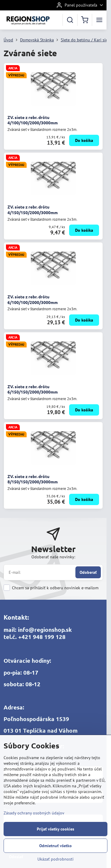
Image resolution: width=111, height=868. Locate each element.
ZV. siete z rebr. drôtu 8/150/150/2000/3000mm (33, 479)
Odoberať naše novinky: (53, 557)
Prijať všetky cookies (55, 829)
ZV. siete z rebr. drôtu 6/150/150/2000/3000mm (33, 389)
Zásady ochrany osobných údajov (34, 813)
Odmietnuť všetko (55, 846)
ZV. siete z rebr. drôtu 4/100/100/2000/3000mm (33, 120)
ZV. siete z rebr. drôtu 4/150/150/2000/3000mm (33, 210)
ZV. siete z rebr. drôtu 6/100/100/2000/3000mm (33, 299)
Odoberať (88, 572)
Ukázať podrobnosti (55, 859)
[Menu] (99, 20)
